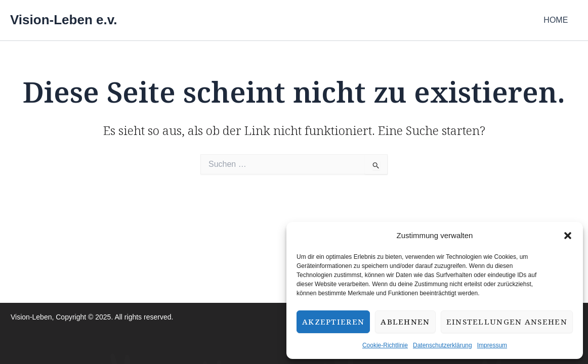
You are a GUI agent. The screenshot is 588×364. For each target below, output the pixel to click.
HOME (558, 20)
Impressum (492, 345)
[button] (568, 236)
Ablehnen (405, 322)
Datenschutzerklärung (443, 345)
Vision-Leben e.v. (64, 20)
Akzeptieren (333, 322)
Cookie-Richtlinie (385, 345)
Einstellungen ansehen (507, 322)
